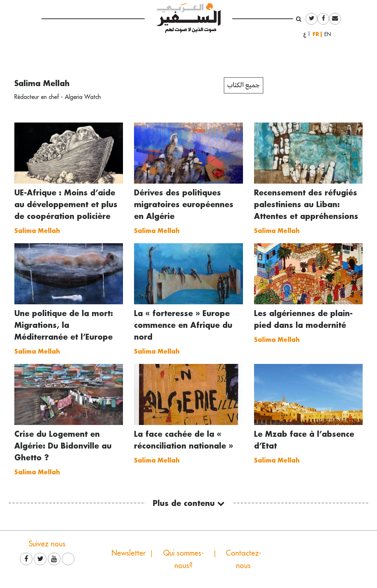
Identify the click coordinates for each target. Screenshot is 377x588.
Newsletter (129, 553)
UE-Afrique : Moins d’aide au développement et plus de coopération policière (66, 204)
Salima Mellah (42, 83)
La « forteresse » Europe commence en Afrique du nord (183, 325)
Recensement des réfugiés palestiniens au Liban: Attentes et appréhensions (306, 204)
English (330, 34)
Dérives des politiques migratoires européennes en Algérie (184, 204)
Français (317, 34)
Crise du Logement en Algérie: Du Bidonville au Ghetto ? (63, 446)
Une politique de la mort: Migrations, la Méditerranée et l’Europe (64, 325)
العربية (305, 34)
